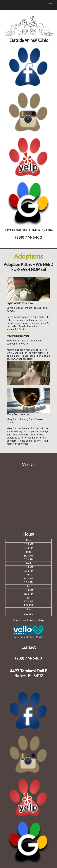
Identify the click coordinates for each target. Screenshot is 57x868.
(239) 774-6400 (28, 238)
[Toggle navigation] (51, 5)
